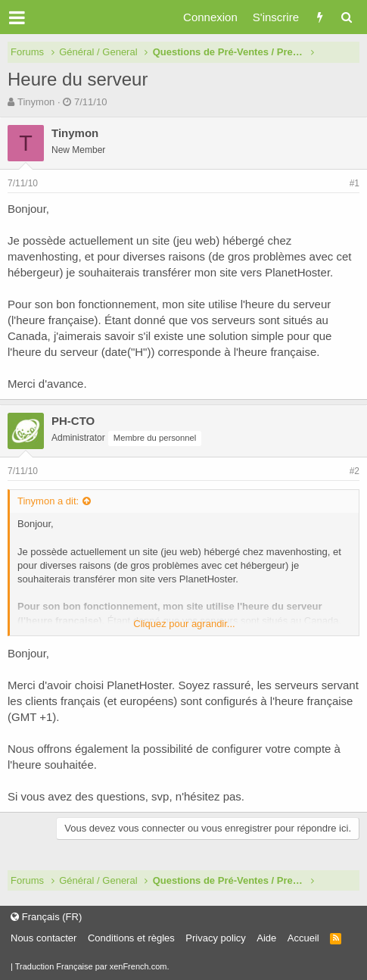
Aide (266, 938)
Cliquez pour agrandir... (184, 624)
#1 (355, 183)
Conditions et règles (131, 938)
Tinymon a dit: (48, 501)
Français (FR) (46, 917)
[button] (17, 17)
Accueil (303, 938)
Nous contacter (44, 938)
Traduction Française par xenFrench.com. (92, 966)
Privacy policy (215, 938)
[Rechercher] (346, 17)
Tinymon (36, 102)
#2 (355, 471)
